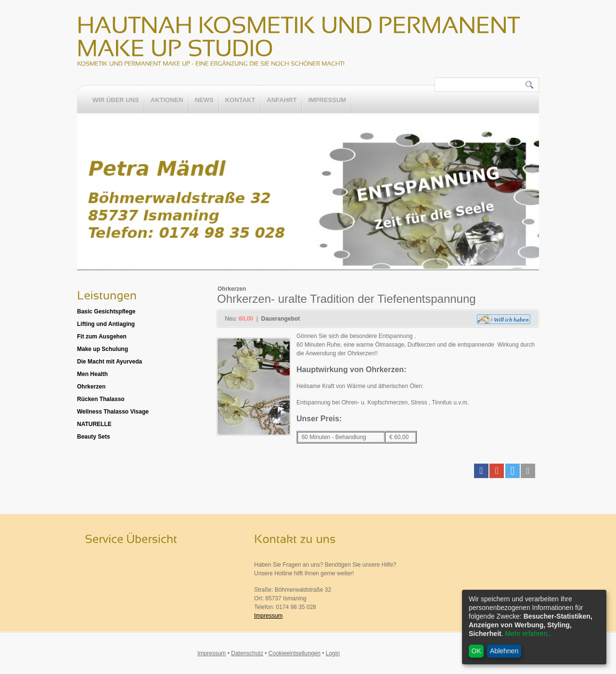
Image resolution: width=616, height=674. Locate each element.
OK (476, 651)
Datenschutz (247, 653)
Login (333, 653)
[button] (481, 471)
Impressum (327, 100)
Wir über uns (116, 100)
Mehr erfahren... (529, 634)
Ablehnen (504, 651)
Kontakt (240, 100)
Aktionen (167, 100)
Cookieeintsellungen (295, 653)
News (204, 100)
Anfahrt (282, 100)
